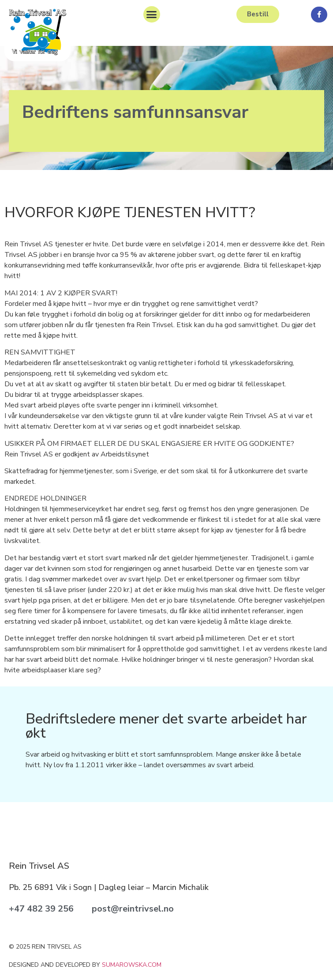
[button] (152, 15)
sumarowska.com (132, 965)
